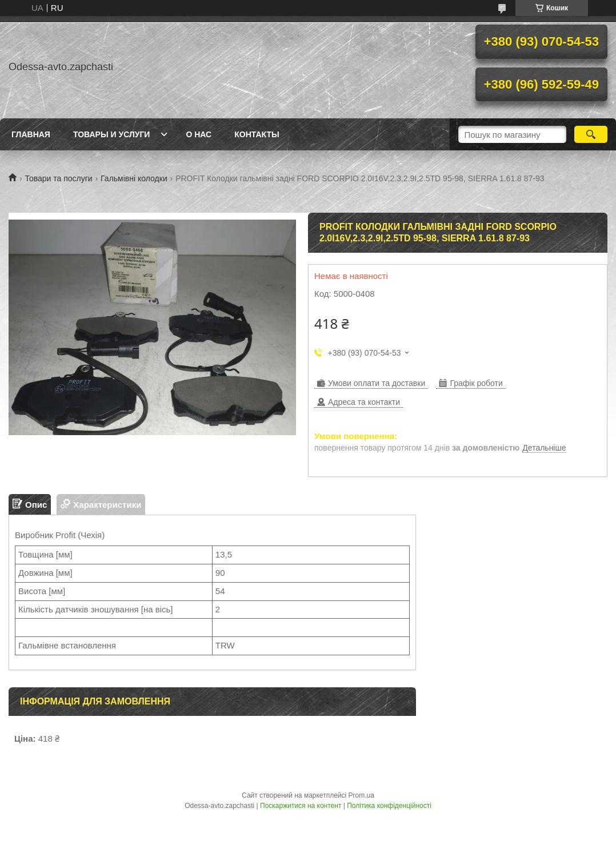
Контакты (257, 134)
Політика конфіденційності (389, 806)
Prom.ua (361, 795)
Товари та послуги (58, 178)
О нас (199, 134)
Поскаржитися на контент (301, 806)
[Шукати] (591, 134)
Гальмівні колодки (134, 178)
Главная (31, 134)
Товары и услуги (112, 134)
